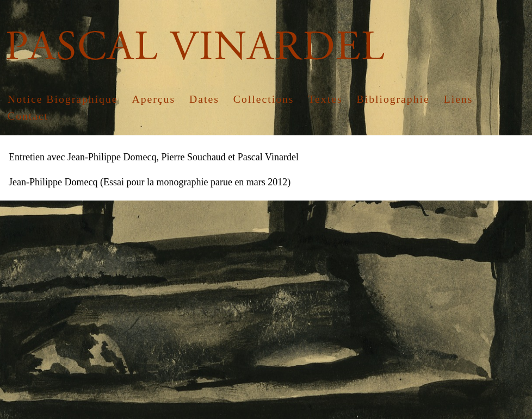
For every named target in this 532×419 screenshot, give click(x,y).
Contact (28, 116)
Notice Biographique (63, 99)
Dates (204, 99)
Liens (459, 99)
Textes (325, 99)
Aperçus (153, 99)
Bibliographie (393, 99)
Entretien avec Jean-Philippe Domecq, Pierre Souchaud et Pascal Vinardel (154, 157)
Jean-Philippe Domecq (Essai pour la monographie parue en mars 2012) (150, 182)
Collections (264, 99)
